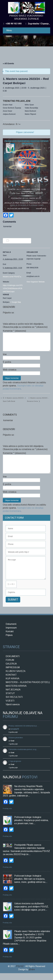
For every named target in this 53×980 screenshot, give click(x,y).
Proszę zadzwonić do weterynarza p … (24, 733)
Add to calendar (17, 241)
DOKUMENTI (13, 663)
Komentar (14, 331)
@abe (32, 976)
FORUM (10, 667)
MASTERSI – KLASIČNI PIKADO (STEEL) (28, 689)
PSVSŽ (20, 973)
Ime (5, 358)
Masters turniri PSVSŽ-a (12, 277)
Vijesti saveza (13, 711)
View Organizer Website (36, 282)
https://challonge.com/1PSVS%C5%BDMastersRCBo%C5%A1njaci (13, 288)
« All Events (8, 63)
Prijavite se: (9, 313)
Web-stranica (10, 373)
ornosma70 (15, 736)
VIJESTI (10, 708)
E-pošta (7, 365)
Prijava (9, 642)
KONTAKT (11, 682)
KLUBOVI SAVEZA (16, 678)
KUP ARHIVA (13, 685)
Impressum (11, 635)
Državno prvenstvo (16, 744)
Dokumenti (11, 631)
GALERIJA (11, 671)
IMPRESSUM (13, 674)
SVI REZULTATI (14, 704)
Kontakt (10, 638)
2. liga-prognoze (15, 768)
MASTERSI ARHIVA (16, 693)
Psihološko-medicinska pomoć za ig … (24, 756)
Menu (9, 30)
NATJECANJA (13, 696)
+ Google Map (16, 302)
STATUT (10, 700)
